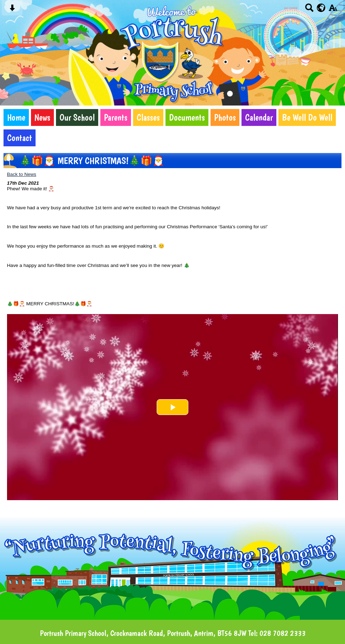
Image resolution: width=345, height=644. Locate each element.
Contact (20, 138)
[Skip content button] (12, 10)
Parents (116, 117)
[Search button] (309, 10)
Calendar (259, 117)
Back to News (22, 174)
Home (16, 117)
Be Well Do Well (307, 117)
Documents (187, 117)
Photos (225, 117)
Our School (77, 117)
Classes (148, 117)
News (42, 117)
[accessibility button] (333, 10)
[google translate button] (321, 8)
